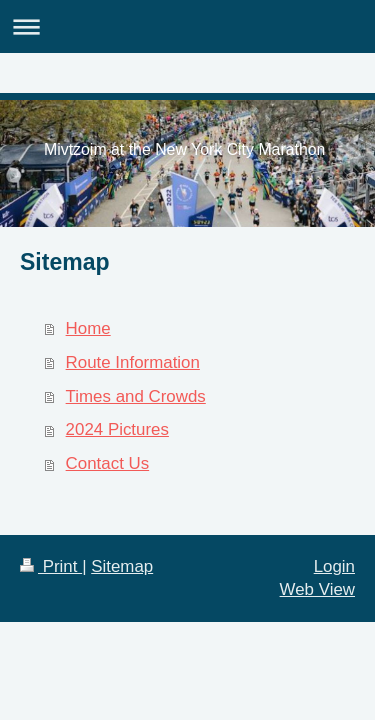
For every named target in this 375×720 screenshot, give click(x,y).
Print (51, 566)
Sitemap (122, 566)
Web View (317, 589)
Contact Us (108, 463)
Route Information (133, 362)
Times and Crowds (136, 396)
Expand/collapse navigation (187, 26)
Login (334, 566)
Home (88, 328)
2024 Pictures (117, 429)
